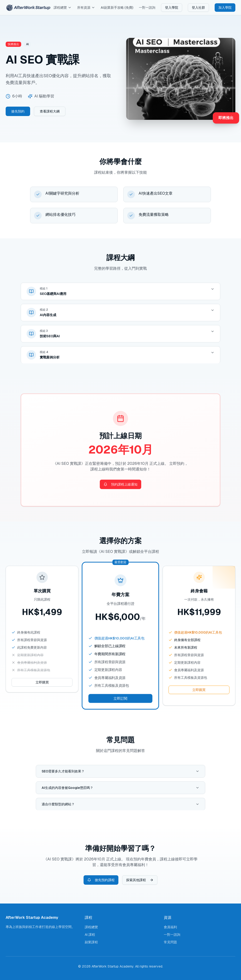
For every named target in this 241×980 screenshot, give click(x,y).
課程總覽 (63, 8)
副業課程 (91, 942)
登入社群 (198, 8)
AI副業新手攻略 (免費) (117, 8)
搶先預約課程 (101, 880)
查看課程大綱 (50, 111)
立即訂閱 (121, 698)
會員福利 (170, 927)
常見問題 (170, 942)
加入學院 (225, 8)
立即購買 (42, 682)
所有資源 (86, 8)
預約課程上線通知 (120, 484)
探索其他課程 (140, 880)
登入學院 (172, 8)
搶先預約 (18, 111)
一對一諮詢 (147, 8)
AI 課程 (90, 935)
